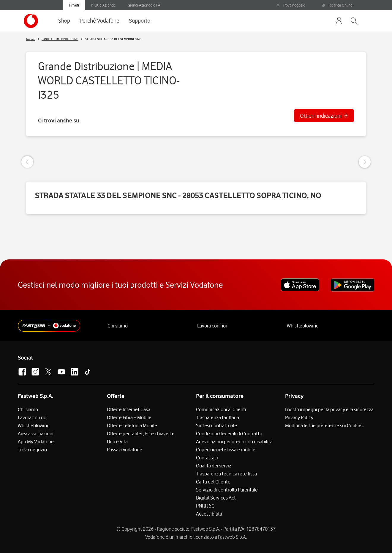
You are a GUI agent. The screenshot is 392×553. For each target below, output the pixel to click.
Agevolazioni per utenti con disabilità (234, 442)
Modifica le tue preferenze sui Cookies (324, 426)
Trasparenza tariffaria (218, 417)
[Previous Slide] (27, 162)
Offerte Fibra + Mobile (129, 417)
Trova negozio (291, 5)
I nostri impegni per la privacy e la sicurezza (329, 409)
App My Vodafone (36, 442)
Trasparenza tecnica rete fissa (226, 474)
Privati (74, 5)
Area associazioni (36, 434)
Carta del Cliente (213, 482)
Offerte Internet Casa (129, 409)
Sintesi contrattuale (216, 426)
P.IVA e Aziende (103, 5)
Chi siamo (118, 326)
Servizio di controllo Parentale (227, 490)
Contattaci (207, 458)
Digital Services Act (216, 498)
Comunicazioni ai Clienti (221, 409)
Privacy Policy (299, 417)
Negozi (31, 39)
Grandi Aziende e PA (144, 5)
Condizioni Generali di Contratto (229, 434)
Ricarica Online (337, 5)
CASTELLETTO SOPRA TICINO (60, 39)
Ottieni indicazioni (321, 116)
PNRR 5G (205, 506)
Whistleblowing (303, 326)
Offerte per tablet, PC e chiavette (141, 434)
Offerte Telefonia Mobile (132, 426)
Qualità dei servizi (214, 466)
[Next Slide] (365, 162)
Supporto (140, 21)
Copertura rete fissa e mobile (226, 450)
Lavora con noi (212, 326)
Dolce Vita (117, 442)
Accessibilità (209, 514)
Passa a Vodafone (125, 450)
